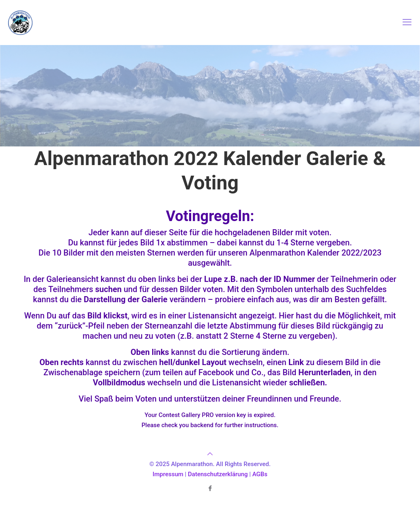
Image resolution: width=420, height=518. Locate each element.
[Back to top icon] (210, 454)
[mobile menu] (407, 22)
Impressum (168, 474)
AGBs (260, 474)
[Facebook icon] (210, 488)
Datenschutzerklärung (218, 474)
